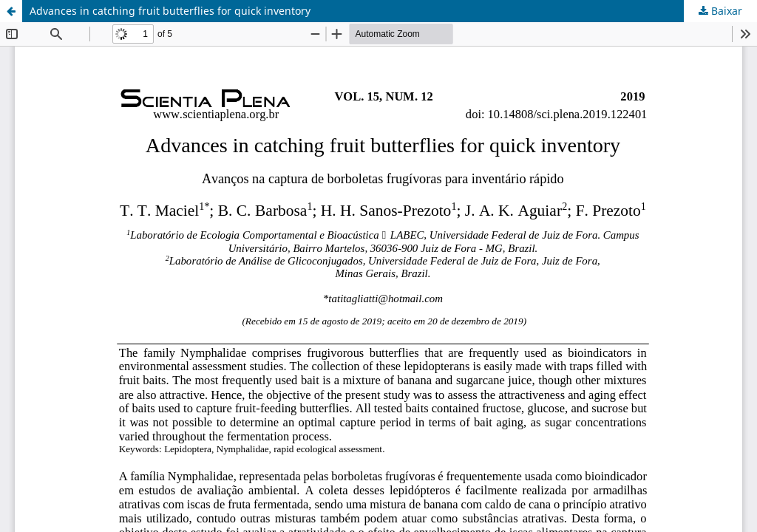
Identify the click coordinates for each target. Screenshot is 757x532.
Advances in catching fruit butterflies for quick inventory (170, 11)
